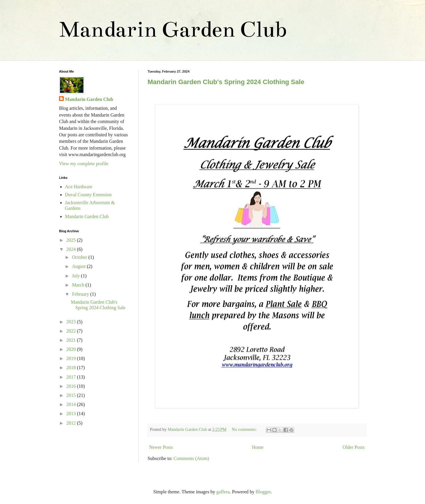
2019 (72, 358)
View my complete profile (84, 164)
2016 (72, 386)
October (80, 257)
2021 (72, 340)
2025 (72, 240)
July (77, 276)
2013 (72, 414)
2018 (72, 368)
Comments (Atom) (191, 458)
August (79, 266)
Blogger (263, 492)
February (81, 294)
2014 (72, 404)
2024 (72, 249)
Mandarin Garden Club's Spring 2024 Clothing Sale (226, 82)
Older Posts (354, 447)
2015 (72, 395)
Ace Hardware (79, 187)
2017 (72, 377)
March (79, 285)
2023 (72, 322)
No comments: (245, 429)
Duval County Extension (88, 195)
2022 (72, 331)
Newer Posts (161, 447)
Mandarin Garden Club (173, 29)
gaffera (223, 492)
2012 (72, 423)
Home (258, 447)
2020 (72, 349)
